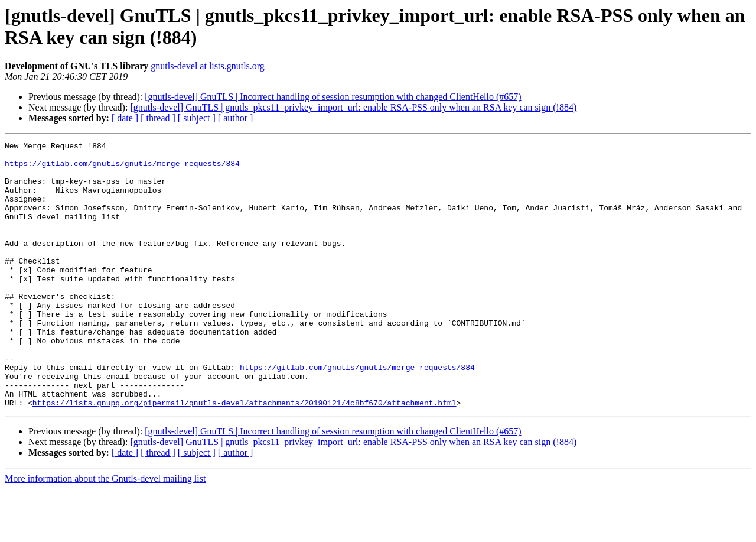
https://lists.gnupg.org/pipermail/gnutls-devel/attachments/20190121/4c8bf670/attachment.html (245, 456)
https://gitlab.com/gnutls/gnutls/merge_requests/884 (122, 168)
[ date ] (125, 118)
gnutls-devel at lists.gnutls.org (208, 66)
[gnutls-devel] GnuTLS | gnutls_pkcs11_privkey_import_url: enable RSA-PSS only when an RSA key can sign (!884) (353, 107)
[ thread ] (158, 118)
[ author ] (236, 118)
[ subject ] (197, 118)
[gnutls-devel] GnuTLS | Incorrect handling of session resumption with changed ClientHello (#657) (333, 97)
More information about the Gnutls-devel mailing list (105, 532)
